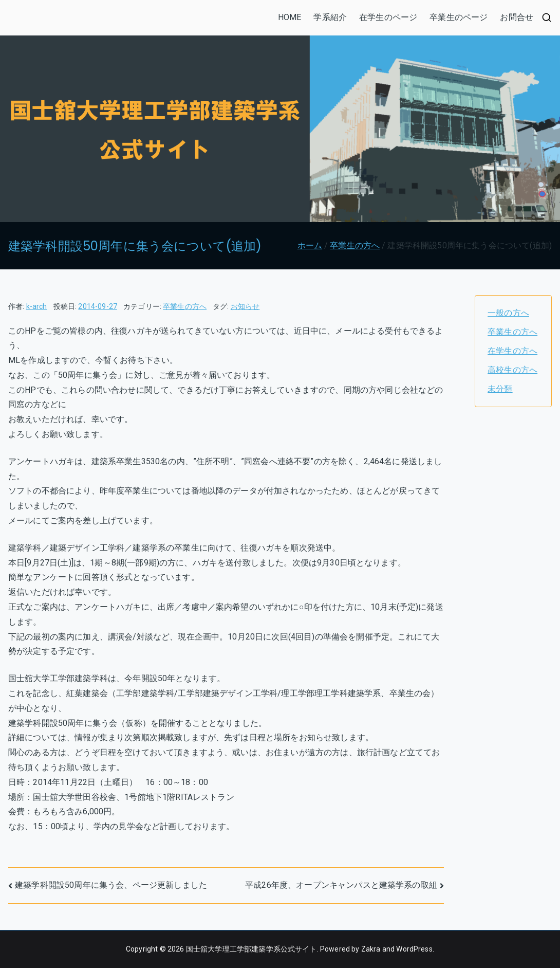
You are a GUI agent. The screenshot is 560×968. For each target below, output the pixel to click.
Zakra (371, 949)
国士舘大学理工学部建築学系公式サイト (251, 949)
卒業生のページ (459, 17)
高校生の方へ (512, 370)
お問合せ (517, 17)
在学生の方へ (512, 351)
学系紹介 (330, 17)
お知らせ (245, 306)
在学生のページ (388, 17)
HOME (290, 17)
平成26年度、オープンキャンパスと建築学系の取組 (341, 885)
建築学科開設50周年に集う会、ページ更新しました (111, 885)
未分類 (500, 389)
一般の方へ (508, 313)
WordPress (414, 949)
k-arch (37, 306)
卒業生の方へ (185, 306)
